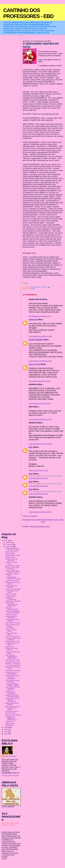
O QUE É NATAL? (11, 596)
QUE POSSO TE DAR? (13, 623)
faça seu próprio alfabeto (13, 715)
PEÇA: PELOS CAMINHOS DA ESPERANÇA (11, 657)
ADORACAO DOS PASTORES (11, 617)
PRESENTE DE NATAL (13, 642)
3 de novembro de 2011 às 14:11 (40, 381)
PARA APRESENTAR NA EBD (12, 704)
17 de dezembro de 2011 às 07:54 (40, 444)
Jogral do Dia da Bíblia (12, 581)
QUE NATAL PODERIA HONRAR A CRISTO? (13, 689)
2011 (6, 734)
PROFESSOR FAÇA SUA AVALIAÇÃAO (12, 696)
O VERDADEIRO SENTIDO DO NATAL (13, 578)
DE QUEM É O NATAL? (13, 566)
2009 (6, 729)
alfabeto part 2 (10, 722)
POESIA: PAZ (10, 647)
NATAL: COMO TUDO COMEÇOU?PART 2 (13, 572)
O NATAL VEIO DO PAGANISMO (11, 673)
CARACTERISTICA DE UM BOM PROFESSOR (13, 700)
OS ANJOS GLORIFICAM (11, 599)
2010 (6, 732)
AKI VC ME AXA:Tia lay (13, 636)
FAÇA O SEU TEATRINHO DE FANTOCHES (12, 604)
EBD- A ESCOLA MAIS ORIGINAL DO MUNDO (13, 708)
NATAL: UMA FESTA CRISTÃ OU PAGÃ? (13, 549)
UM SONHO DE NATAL (13, 660)
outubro (8, 543)
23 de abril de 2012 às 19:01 (38, 478)
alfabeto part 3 (10, 724)
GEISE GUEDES (36, 340)
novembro (9, 544)
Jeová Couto (34, 364)
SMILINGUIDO (10, 554)
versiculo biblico (10, 557)
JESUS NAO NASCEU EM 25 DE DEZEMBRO (12, 677)
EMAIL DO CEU (10, 713)
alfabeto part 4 (10, 725)
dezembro (9, 547)
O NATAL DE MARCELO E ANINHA (13, 639)
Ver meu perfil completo (10, 776)
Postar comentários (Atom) (40, 526)
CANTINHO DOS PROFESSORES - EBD (28, 13)
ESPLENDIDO (10, 628)
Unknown (33, 319)
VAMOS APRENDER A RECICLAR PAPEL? (13, 612)
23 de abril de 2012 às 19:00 (38, 470)
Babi (31, 447)
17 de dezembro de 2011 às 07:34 (40, 419)
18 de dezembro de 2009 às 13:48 (40, 336)
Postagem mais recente (32, 520)
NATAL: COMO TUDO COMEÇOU (12, 568)
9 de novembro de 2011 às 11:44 (40, 403)
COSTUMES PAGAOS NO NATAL (12, 681)
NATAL (33, 289)
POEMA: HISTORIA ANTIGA (12, 649)
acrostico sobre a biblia (13, 555)
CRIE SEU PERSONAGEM (11, 609)
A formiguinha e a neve (13, 662)
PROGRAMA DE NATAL (13, 671)
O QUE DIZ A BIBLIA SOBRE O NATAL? (12, 685)
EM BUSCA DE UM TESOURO (11, 560)
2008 (6, 727)
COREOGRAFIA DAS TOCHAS (12, 620)
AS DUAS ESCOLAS (12, 711)
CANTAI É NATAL (11, 594)
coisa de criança (10, 756)
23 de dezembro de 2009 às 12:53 (40, 361)
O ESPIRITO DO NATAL (13, 589)
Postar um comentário (30, 516)
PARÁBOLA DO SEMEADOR (10, 693)
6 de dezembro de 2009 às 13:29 (40, 316)
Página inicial (43, 521)
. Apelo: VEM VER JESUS (11, 631)
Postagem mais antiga (55, 520)
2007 (6, 541)
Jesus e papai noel (11, 552)
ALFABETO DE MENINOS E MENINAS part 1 (12, 718)
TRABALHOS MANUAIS (13, 601)
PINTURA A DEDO (11, 614)
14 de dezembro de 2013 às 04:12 (40, 512)
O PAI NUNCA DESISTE (13, 665)
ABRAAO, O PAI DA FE (13, 664)
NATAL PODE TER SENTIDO (11, 587)
